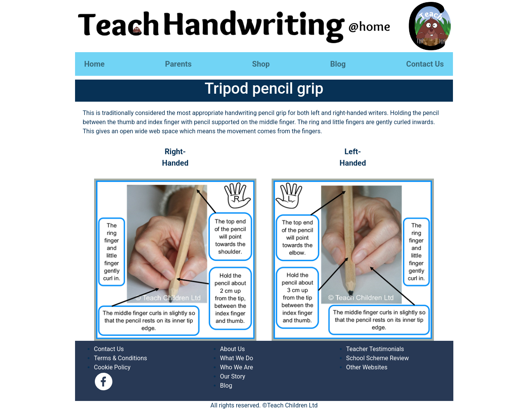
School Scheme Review (378, 358)
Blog (338, 64)
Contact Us (425, 64)
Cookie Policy (112, 367)
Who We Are (237, 367)
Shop (261, 64)
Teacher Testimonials (375, 349)
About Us (233, 349)
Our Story (233, 376)
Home (94, 64)
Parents (178, 64)
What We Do (237, 358)
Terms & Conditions (121, 358)
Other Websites (367, 367)
